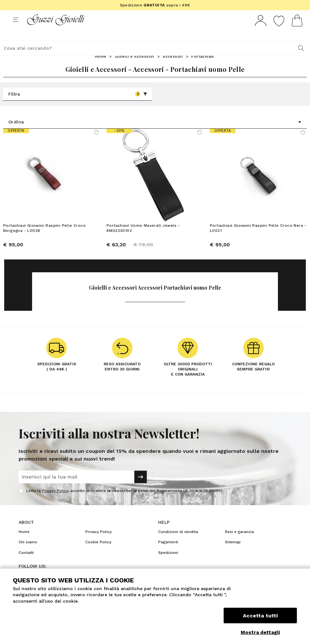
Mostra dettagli (260, 632)
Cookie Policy (98, 554)
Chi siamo (28, 554)
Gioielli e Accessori (135, 68)
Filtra (78, 106)
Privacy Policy (55, 503)
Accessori (173, 68)
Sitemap (233, 554)
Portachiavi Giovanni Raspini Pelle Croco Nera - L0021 (258, 240)
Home (101, 68)
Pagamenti (168, 554)
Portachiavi (202, 68)
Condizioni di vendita (178, 544)
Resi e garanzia (239, 544)
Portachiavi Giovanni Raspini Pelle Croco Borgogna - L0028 (44, 240)
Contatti (26, 564)
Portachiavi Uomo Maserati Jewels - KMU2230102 (143, 240)
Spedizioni (168, 564)
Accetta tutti (260, 618)
